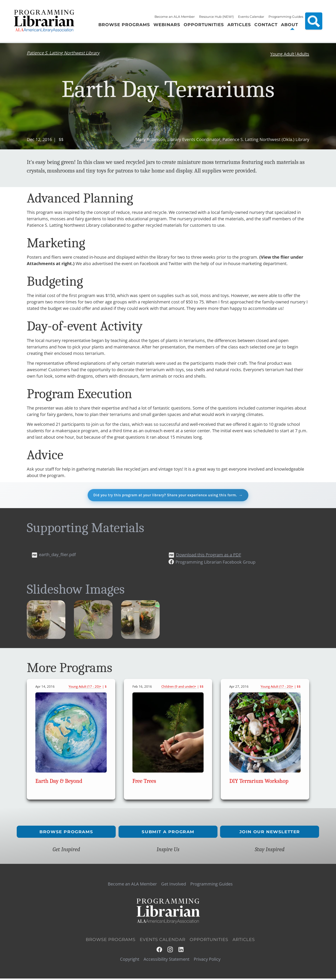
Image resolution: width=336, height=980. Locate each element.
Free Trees (144, 782)
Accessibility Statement (166, 960)
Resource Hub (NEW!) (216, 17)
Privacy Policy (207, 960)
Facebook (160, 951)
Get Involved (174, 885)
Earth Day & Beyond (59, 782)
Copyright (130, 960)
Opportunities (209, 941)
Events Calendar (251, 17)
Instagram (170, 951)
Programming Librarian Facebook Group (215, 564)
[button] (46, 639)
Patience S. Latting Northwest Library (63, 53)
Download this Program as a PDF (208, 556)
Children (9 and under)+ (179, 688)
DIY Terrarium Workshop (259, 782)
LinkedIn (181, 951)
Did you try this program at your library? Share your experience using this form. (165, 496)
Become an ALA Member (175, 17)
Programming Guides (286, 17)
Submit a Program (168, 833)
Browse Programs (66, 833)
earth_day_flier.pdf (57, 556)
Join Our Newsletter (270, 833)
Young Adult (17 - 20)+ (85, 688)
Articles (244, 941)
